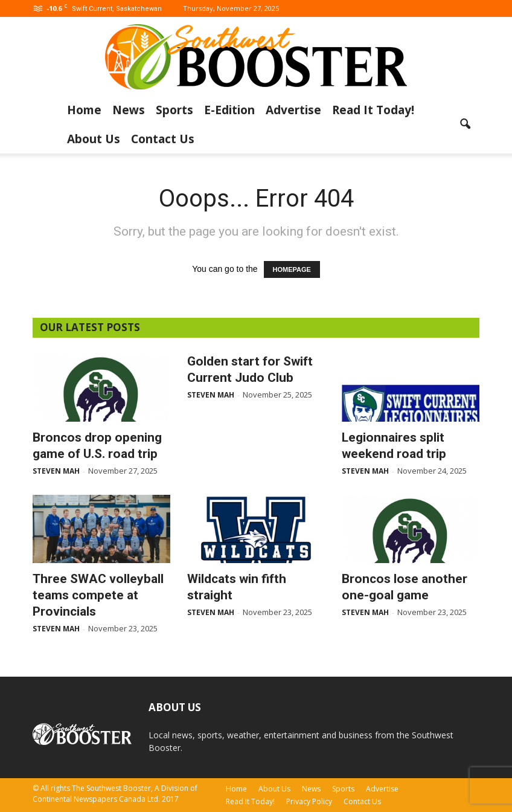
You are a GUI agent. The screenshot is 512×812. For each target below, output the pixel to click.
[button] (465, 124)
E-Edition (229, 110)
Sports (174, 110)
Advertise (293, 110)
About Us (94, 139)
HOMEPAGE (292, 269)
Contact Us (163, 139)
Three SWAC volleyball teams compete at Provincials (98, 595)
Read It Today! (373, 110)
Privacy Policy (309, 801)
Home (84, 110)
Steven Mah (56, 471)
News (129, 110)
